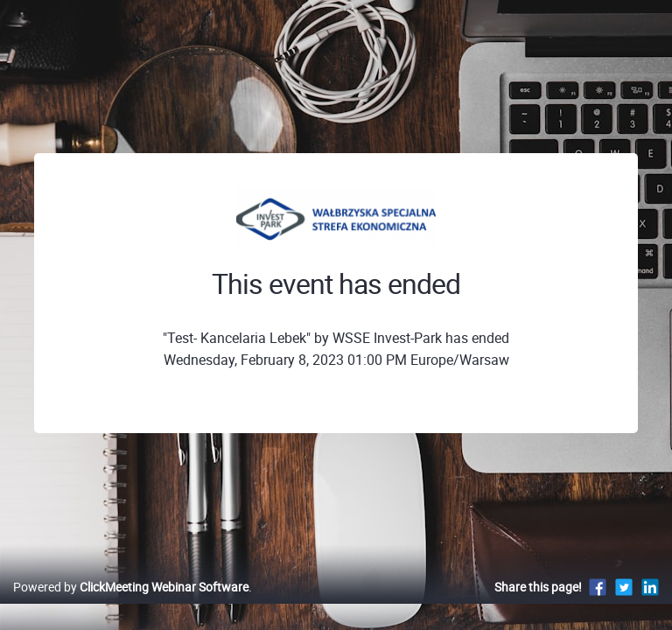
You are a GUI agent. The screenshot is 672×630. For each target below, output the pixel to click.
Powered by (131, 587)
